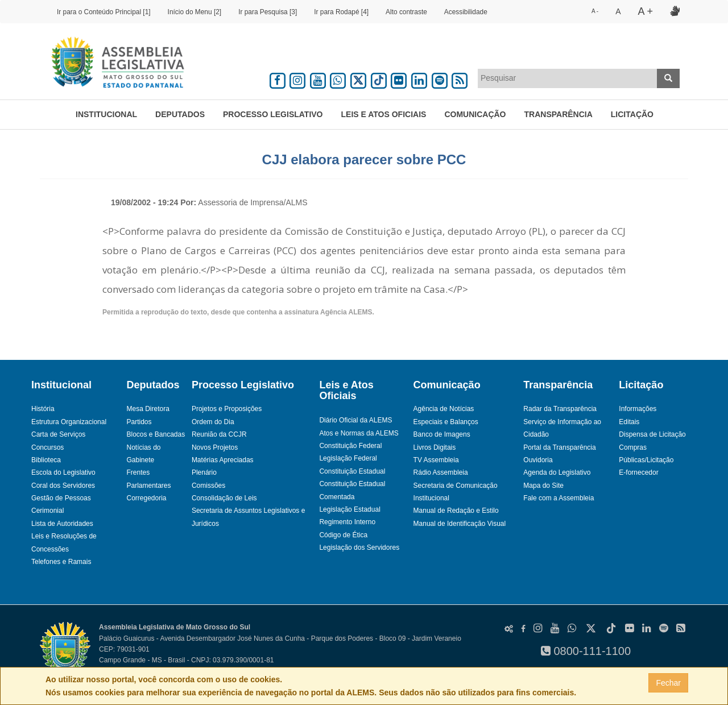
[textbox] (568, 78)
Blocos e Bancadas (156, 434)
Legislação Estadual (349, 509)
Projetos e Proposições (227, 409)
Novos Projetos (215, 447)
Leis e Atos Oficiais (384, 114)
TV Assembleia (436, 460)
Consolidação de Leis (224, 498)
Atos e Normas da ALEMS (359, 433)
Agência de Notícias (444, 409)
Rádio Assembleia (441, 472)
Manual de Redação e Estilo (456, 511)
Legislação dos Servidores (359, 548)
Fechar (668, 683)
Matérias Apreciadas (223, 460)
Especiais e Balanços (446, 422)
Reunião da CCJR (219, 434)
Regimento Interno (347, 522)
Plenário (204, 472)
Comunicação (475, 114)
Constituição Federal (350, 446)
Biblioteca (46, 460)
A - (595, 11)
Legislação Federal (348, 458)
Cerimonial (47, 511)
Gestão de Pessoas (61, 498)
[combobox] (568, 78)
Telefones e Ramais (61, 562)
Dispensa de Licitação (652, 434)
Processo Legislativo (273, 114)
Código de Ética (343, 535)
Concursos (47, 447)
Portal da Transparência (559, 447)
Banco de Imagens (442, 434)
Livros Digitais (435, 447)
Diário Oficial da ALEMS (355, 420)
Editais (629, 422)
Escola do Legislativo (63, 472)
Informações (638, 409)
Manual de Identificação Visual (460, 524)
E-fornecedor (638, 472)
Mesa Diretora (148, 409)
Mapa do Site (543, 486)
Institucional (106, 114)
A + (645, 11)
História (43, 409)
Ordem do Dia (213, 422)
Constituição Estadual (352, 471)
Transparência (559, 114)
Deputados (180, 114)
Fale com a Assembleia (559, 498)
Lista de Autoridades (62, 524)
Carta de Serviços (58, 434)
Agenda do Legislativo (557, 472)
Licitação (632, 114)
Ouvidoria (538, 460)
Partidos (139, 422)
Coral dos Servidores (63, 486)
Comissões (208, 486)
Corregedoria (146, 498)
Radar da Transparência (560, 409)
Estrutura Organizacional (69, 422)
